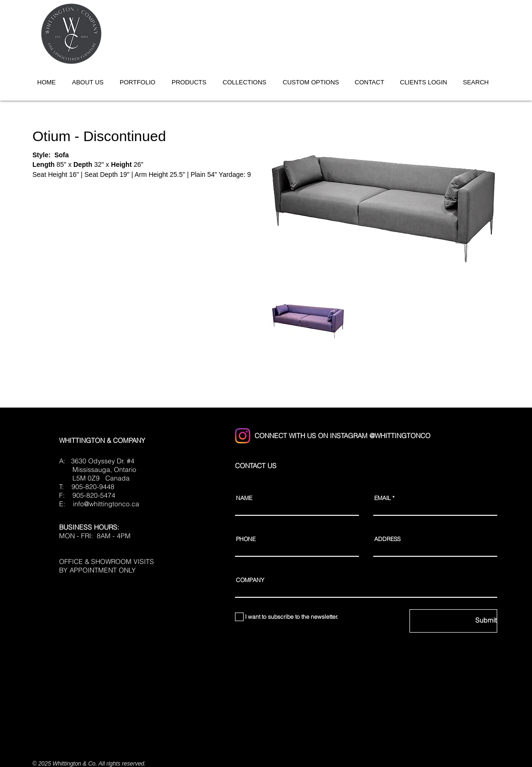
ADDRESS (387, 539)
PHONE (246, 539)
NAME (244, 498)
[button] (248, 82)
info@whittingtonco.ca (106, 504)
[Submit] (453, 621)
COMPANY (250, 580)
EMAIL (383, 498)
